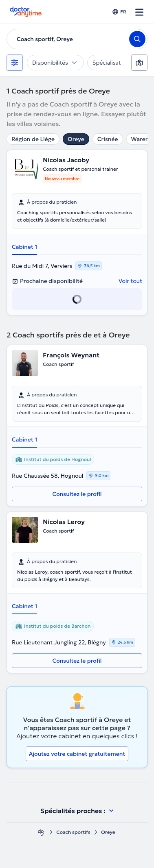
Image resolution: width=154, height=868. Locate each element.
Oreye (76, 139)
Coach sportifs (73, 832)
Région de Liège (33, 139)
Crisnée (108, 139)
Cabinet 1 (24, 247)
